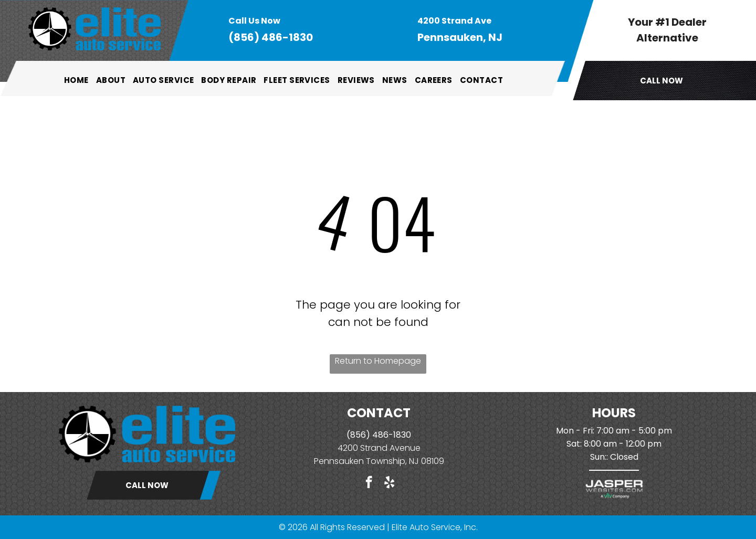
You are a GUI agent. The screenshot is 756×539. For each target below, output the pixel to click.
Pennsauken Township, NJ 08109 (379, 461)
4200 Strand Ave (371, 448)
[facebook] (369, 483)
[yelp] (389, 483)
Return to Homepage (378, 361)
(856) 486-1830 (271, 37)
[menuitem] (76, 80)
